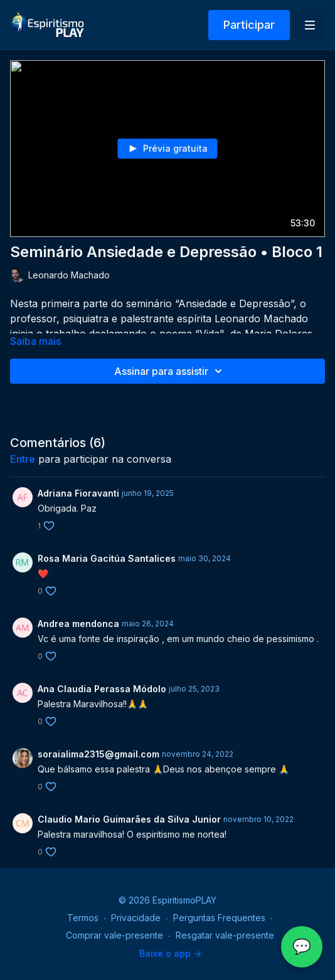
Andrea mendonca (78, 624)
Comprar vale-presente (114, 935)
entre (23, 459)
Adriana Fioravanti (78, 493)
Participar (249, 25)
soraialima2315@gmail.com (98, 754)
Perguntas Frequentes (219, 918)
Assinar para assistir (170, 371)
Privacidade (136, 918)
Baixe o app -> (170, 953)
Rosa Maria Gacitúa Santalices (107, 558)
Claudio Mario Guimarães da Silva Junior (129, 819)
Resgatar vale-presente (225, 935)
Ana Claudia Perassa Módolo (102, 689)
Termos (83, 918)
